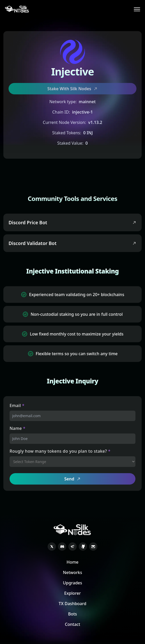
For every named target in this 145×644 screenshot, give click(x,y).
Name (17, 428)
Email (17, 405)
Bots (72, 614)
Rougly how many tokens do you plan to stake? (60, 451)
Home (72, 562)
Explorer (72, 593)
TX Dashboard (73, 604)
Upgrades (72, 583)
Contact (72, 624)
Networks (72, 572)
